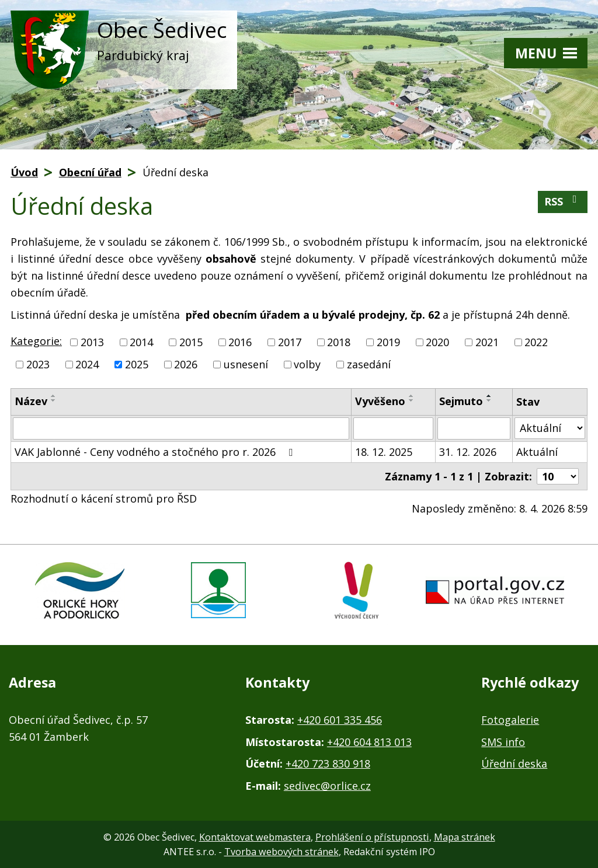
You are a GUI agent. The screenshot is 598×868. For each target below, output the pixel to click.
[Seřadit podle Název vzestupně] (54, 396)
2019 (388, 342)
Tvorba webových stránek (281, 852)
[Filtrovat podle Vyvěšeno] (393, 428)
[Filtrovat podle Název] (181, 428)
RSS (563, 201)
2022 (536, 342)
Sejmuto (461, 401)
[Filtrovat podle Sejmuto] (474, 428)
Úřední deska (514, 764)
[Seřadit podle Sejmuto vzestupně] (489, 396)
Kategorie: (36, 341)
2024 (87, 364)
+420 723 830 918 (328, 764)
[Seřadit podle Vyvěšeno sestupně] (412, 400)
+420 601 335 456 (340, 720)
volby (307, 364)
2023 (38, 364)
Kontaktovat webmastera (255, 837)
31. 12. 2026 (468, 452)
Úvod (24, 172)
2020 (437, 342)
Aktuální (537, 452)
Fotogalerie (510, 720)
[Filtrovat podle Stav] (550, 428)
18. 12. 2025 (384, 452)
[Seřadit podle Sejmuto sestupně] (489, 400)
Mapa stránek (465, 837)
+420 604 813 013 (369, 742)
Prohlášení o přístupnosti (372, 837)
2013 (92, 342)
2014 (141, 342)
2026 (186, 364)
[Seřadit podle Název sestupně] (54, 400)
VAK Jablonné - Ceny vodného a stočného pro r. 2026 (156, 452)
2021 (487, 342)
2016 (240, 342)
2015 (191, 342)
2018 (339, 342)
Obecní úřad (90, 172)
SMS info (503, 742)
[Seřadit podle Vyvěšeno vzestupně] (412, 396)
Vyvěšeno (380, 401)
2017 (290, 342)
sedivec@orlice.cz (327, 786)
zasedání (369, 364)
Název (31, 401)
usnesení (246, 364)
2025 (137, 364)
